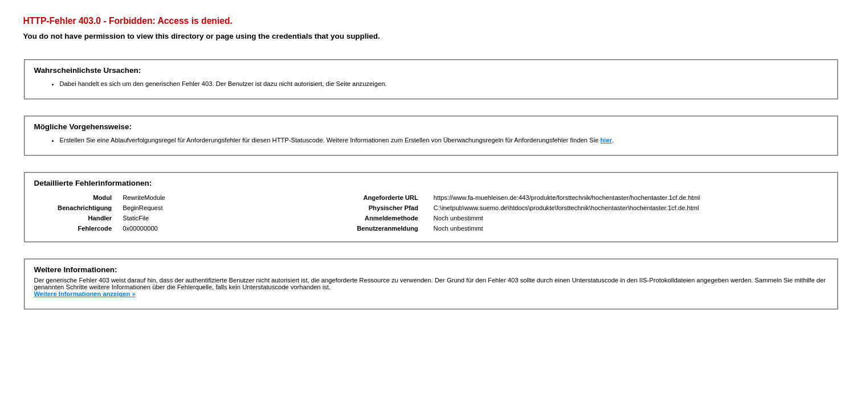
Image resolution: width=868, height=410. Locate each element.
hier (606, 140)
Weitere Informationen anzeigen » (84, 294)
